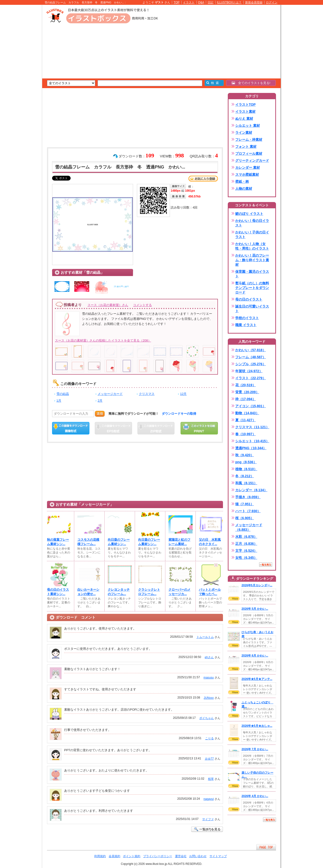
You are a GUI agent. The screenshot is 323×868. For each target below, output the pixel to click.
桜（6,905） (245, 518)
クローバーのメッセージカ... (179, 592)
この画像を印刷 (199, 428)
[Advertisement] (19, 80)
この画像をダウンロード (71, 428)
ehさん (209, 657)
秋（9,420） (245, 455)
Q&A (201, 2)
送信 (100, 414)
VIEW (234, 599)
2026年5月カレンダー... (257, 585)
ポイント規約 (132, 856)
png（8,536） (246, 462)
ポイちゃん (207, 718)
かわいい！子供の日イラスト (252, 234)
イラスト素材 (245, 112)
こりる (209, 738)
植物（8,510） (246, 469)
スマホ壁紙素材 (247, 175)
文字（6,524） (246, 551)
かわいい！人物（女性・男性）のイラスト (252, 246)
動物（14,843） (247, 413)
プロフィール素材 (249, 154)
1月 (59, 401)
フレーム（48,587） (251, 357)
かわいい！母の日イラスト (252, 223)
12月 (183, 394)
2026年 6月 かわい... (255, 656)
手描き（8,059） (248, 497)
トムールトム (205, 637)
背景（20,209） (247, 392)
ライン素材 (244, 133)
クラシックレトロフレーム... (149, 592)
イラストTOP (246, 105)
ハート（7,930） (248, 511)
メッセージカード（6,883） (249, 527)
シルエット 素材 (248, 126)
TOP (177, 2)
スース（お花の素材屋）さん (108, 305)
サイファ (208, 819)
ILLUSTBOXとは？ (229, 2)
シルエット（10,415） (252, 441)
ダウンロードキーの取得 (179, 414)
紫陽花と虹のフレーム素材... (179, 542)
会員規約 (114, 856)
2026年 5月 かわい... (255, 609)
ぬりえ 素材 (244, 119)
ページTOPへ (266, 847)
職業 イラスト (246, 325)
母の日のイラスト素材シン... (58, 592)
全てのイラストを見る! (251, 83)
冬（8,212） (245, 476)
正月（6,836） (246, 544)
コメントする (142, 305)
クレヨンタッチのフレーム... (119, 592)
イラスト (189, 2)
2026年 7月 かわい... (255, 749)
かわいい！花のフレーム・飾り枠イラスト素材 (252, 260)
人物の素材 (244, 189)
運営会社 (181, 856)
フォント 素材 (246, 147)
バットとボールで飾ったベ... (210, 592)
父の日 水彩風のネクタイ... (210, 542)
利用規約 (100, 856)
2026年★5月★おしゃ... (257, 726)
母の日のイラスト (249, 299)
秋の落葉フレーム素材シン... (58, 542)
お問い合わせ (198, 856)
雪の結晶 (63, 394)
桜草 (211, 779)
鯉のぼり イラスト (249, 214)
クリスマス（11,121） (252, 427)
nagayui (209, 799)
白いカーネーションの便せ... (88, 592)
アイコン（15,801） (251, 406)
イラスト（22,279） (251, 378)
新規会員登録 (254, 2)
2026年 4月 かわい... (255, 796)
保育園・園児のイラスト (252, 274)
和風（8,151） (246, 483)
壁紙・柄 (242, 182)
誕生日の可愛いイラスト (252, 309)
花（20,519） (246, 385)
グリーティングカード (252, 161)
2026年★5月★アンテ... (257, 679)
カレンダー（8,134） (251, 490)
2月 (100, 401)
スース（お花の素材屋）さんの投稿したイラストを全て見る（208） (103, 340)
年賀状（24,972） (249, 371)
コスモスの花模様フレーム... (88, 542)
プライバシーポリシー (158, 856)
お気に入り (203, 179)
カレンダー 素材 (248, 168)
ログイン (272, 2)
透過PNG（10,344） (251, 448)
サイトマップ (218, 856)
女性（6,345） (246, 558)
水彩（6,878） (246, 537)
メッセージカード (110, 394)
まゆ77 (209, 759)
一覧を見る (266, 565)
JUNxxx (209, 698)
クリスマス (147, 394)
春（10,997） (246, 434)
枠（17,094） (246, 399)
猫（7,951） (245, 504)
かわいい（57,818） (251, 350)
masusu (209, 678)
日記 (210, 2)
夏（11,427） (246, 420)
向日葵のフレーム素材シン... (119, 542)
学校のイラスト (247, 318)
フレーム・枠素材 (249, 140)
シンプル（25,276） (251, 364)
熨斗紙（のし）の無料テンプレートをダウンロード (252, 288)
